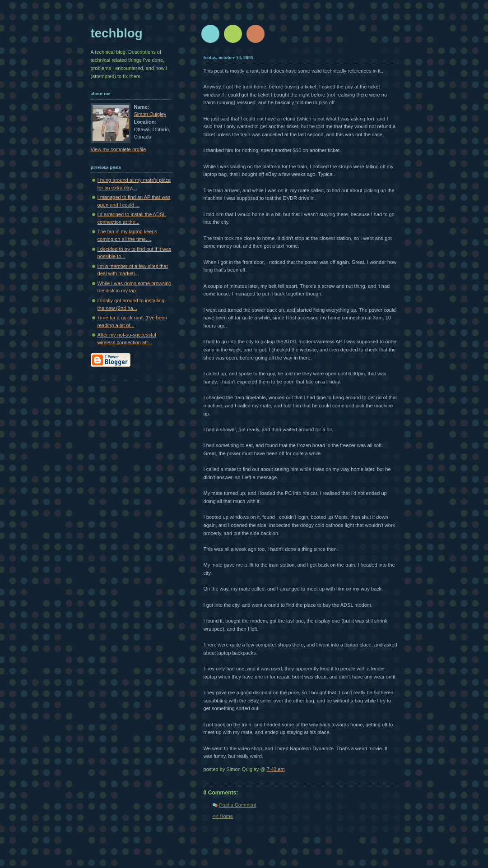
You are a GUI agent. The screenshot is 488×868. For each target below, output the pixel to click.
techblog (117, 33)
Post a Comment (238, 805)
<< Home (223, 816)
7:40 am (276, 769)
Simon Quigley (150, 114)
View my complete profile (119, 149)
